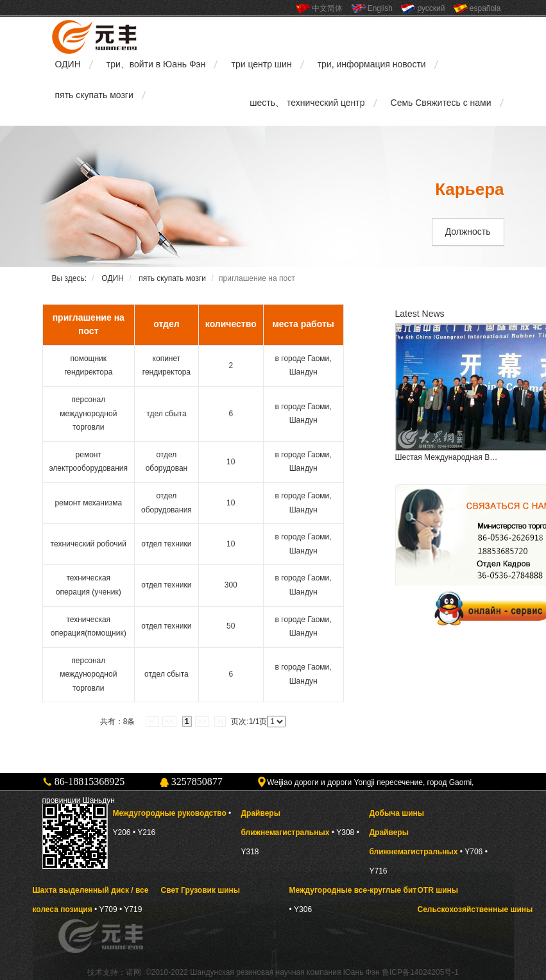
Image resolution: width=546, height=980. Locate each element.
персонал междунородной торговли (88, 413)
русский (431, 8)
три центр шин (261, 64)
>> (202, 722)
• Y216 (144, 832)
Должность (468, 232)
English (380, 8)
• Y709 (106, 909)
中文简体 (327, 8)
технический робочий (89, 544)
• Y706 (472, 852)
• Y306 (301, 909)
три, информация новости (372, 64)
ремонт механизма (88, 503)
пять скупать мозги (94, 95)
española (485, 8)
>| (220, 722)
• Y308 (343, 832)
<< (169, 722)
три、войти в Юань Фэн (156, 64)
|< (152, 722)
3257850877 (197, 781)
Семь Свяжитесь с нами (441, 103)
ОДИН (68, 64)
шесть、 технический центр (307, 103)
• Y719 (131, 909)
